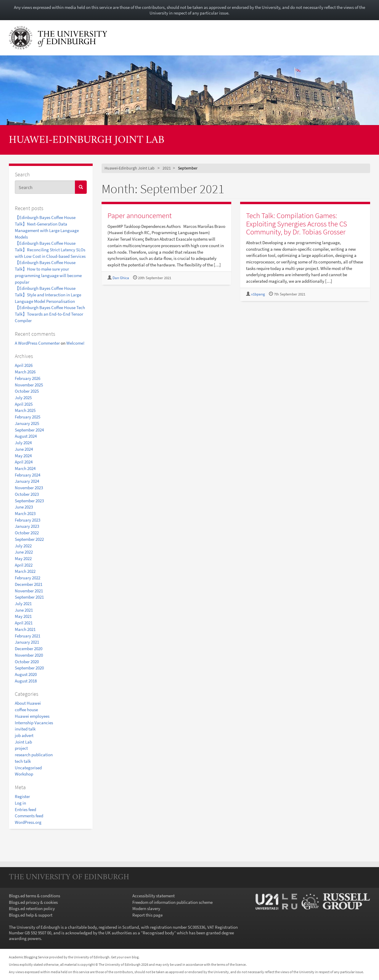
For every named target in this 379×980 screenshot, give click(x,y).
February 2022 (28, 578)
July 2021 (23, 603)
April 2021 (24, 623)
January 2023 (27, 526)
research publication (34, 755)
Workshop (24, 774)
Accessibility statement (154, 896)
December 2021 (29, 584)
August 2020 (26, 674)
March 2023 (25, 513)
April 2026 (24, 365)
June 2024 (24, 449)
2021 (167, 168)
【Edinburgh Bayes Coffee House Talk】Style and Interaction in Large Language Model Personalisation (48, 295)
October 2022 (27, 533)
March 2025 (25, 410)
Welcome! (75, 343)
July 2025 (23, 398)
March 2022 (25, 571)
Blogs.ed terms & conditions (34, 896)
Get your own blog (125, 957)
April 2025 (24, 404)
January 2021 (27, 642)
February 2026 (28, 378)
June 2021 (24, 610)
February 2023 (28, 520)
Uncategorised (28, 768)
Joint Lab (23, 742)
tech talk (23, 761)
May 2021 (23, 616)
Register (22, 796)
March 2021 (25, 629)
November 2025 (29, 385)
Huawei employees (32, 716)
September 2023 (29, 501)
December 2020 (29, 649)
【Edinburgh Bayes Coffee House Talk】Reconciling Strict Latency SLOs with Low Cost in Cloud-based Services (50, 250)
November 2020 (29, 655)
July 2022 (23, 546)
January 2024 (27, 481)
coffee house (26, 710)
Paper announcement (140, 215)
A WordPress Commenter (37, 343)
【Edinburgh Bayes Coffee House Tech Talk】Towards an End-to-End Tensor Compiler (50, 314)
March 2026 (25, 372)
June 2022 (24, 552)
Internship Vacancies (34, 723)
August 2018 (26, 681)
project (21, 748)
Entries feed (25, 809)
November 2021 (29, 591)
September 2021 (29, 597)
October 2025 (27, 391)
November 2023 (29, 488)
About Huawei (28, 703)
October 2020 (27, 662)
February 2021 (28, 636)
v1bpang (258, 294)
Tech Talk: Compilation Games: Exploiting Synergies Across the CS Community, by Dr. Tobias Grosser (297, 224)
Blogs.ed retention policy (32, 908)
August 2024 (26, 436)
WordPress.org (28, 822)
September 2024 (29, 430)
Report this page (147, 915)
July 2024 (23, 443)
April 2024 (24, 462)
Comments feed (29, 816)
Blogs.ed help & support (31, 915)
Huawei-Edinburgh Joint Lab (87, 140)
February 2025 (28, 417)
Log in (20, 803)
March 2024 (25, 468)
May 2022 (23, 558)
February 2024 (28, 475)
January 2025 (27, 423)
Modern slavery (146, 908)
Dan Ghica (121, 278)
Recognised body (158, 933)
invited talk (25, 729)
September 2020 (29, 668)
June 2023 (24, 507)
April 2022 (24, 565)
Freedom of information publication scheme (172, 902)
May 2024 (23, 456)
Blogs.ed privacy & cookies (33, 902)
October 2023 (27, 494)
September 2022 (29, 539)
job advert (24, 735)
